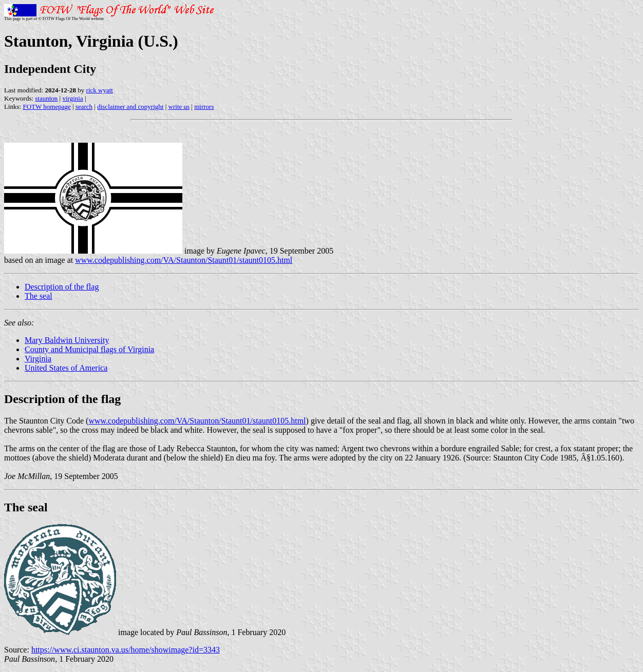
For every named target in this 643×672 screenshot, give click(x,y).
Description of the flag (62, 287)
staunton (46, 98)
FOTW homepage (46, 107)
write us (179, 107)
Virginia (38, 359)
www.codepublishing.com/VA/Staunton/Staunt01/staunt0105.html (184, 260)
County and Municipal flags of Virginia (89, 349)
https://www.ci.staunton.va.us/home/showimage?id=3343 (126, 650)
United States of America (66, 368)
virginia (72, 98)
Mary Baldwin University (67, 340)
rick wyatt (100, 90)
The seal (39, 296)
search (84, 107)
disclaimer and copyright (130, 107)
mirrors (204, 107)
